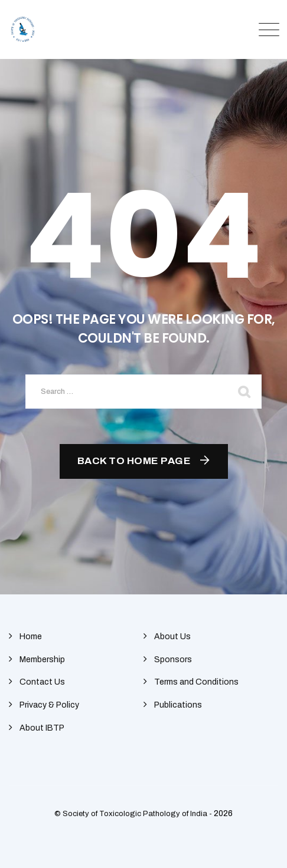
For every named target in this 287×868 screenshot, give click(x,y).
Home (31, 637)
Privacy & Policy (49, 705)
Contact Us (42, 682)
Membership (42, 660)
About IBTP (42, 728)
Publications (178, 705)
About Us (172, 637)
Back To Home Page (134, 461)
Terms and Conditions (196, 682)
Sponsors (173, 660)
